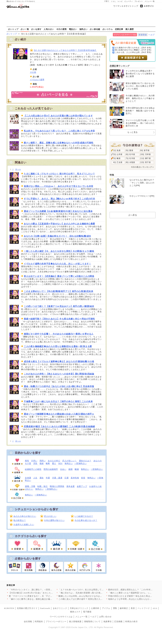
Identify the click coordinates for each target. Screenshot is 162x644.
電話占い (73, 29)
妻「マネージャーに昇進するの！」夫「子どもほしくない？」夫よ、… (42, 596)
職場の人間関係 (57, 486)
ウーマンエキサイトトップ (126, 6)
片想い (34, 461)
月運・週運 (57, 478)
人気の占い (49, 29)
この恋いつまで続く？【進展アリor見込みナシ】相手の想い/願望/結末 (59, 306)
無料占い (84, 29)
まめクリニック (60, 608)
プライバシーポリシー (56, 621)
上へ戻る (133, 215)
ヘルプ (152, 35)
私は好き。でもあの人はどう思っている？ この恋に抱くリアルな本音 (59, 131)
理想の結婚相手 (51, 469)
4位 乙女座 (118, 162)
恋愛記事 (119, 29)
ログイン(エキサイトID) (125, 35)
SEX (60, 463)
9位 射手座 (145, 150)
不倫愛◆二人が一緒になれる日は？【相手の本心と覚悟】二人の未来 (58, 401)
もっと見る (133, 132)
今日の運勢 (62, 29)
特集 (112, 175)
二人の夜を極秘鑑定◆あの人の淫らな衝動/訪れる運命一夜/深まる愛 (58, 346)
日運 (66, 478)
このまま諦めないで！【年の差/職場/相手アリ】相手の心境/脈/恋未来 (59, 291)
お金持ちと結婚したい (24, 524)
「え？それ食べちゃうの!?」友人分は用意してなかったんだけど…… (90, 590)
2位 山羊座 (118, 154)
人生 (35, 478)
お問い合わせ (105, 617)
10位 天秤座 (146, 154)
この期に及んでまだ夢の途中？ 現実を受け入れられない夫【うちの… (91, 599)
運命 (42, 478)
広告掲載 (118, 621)
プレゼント (139, 1)
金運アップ (82, 486)
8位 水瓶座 (130, 162)
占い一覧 (25, 29)
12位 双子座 (146, 162)
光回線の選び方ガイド (27, 608)
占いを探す (36, 29)
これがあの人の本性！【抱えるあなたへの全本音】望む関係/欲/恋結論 (59, 374)
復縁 (42, 463)
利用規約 (39, 621)
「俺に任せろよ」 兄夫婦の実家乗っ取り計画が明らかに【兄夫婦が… (91, 593)
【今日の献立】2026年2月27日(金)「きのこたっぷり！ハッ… (37, 593)
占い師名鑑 (95, 29)
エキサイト (149, 6)
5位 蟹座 (129, 150)
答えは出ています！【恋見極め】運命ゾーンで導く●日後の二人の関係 (59, 276)
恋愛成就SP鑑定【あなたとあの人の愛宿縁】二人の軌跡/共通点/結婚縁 (59, 426)
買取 (115, 608)
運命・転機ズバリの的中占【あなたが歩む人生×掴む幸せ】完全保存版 (59, 386)
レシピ (120, 1)
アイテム (106, 608)
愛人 (54, 463)
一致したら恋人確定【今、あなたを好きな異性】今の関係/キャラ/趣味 (59, 251)
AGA (155, 608)
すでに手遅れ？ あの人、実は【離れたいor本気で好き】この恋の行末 (59, 199)
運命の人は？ (85, 461)
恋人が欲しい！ (70, 461)
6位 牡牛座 (130, 154)
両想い (43, 461)
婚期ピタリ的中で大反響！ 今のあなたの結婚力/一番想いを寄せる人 (59, 334)
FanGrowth (45, 608)
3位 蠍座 (117, 158)
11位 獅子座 (146, 158)
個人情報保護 (75, 621)
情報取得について (92, 621)
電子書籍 (87, 612)
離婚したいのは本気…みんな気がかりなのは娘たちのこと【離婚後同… (92, 596)
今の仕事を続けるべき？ (86, 520)
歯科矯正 (124, 608)
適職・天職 (30, 486)
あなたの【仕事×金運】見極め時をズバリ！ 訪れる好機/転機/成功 (57, 236)
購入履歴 (130, 29)
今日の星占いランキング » (142, 167)
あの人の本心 (54, 461)
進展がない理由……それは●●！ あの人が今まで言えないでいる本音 (59, 186)
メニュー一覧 (150, 1)
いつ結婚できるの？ (84, 516)
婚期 (70, 469)
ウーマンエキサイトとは (61, 617)
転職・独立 (43, 486)
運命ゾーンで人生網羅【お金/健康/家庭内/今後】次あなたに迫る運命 (58, 211)
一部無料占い (81, 463)
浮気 (35, 463)
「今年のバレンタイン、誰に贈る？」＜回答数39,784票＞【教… (39, 590)
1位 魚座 (117, 150)
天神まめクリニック (79, 608)
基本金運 (71, 486)
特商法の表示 (131, 621)
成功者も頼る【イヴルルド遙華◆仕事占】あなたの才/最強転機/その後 (59, 361)
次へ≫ (18, 169)
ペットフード (144, 608)
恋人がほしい (50, 516)
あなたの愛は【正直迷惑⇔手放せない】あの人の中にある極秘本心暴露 (59, 224)
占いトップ (13, 29)
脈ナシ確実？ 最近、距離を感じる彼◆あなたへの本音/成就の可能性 (59, 143)
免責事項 (107, 621)
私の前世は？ (20, 520)
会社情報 (28, 621)
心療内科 (95, 608)
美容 (133, 608)
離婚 (77, 469)
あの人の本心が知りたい (25, 516)
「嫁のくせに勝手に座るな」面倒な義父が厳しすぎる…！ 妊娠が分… (41, 599)
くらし (114, 1)
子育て (107, 1)
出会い (63, 469)
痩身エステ (75, 612)
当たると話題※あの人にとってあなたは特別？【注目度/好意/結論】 (65, 50)
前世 (83, 478)
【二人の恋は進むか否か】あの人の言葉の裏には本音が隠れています (58, 116)
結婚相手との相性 (33, 469)
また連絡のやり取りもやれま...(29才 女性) (133, 48)
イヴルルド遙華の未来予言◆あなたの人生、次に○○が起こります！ (57, 264)
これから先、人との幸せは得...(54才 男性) (133, 52)
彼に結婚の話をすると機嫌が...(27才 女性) (133, 50)
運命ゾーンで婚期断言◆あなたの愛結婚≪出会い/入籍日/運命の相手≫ (59, 414)
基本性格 (75, 478)
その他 (33, 72)
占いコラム (108, 29)
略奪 (48, 463)
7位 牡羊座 (130, 158)
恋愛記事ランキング (120, 66)
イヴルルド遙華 (37, 80)
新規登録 (143, 35)
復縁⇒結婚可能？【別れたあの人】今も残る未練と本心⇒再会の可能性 (59, 319)
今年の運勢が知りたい (54, 520)
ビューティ (129, 1)
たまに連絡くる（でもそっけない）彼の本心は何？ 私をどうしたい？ (59, 174)
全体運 (28, 478)
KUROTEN (9, 608)
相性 (27, 461)
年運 (48, 478)
